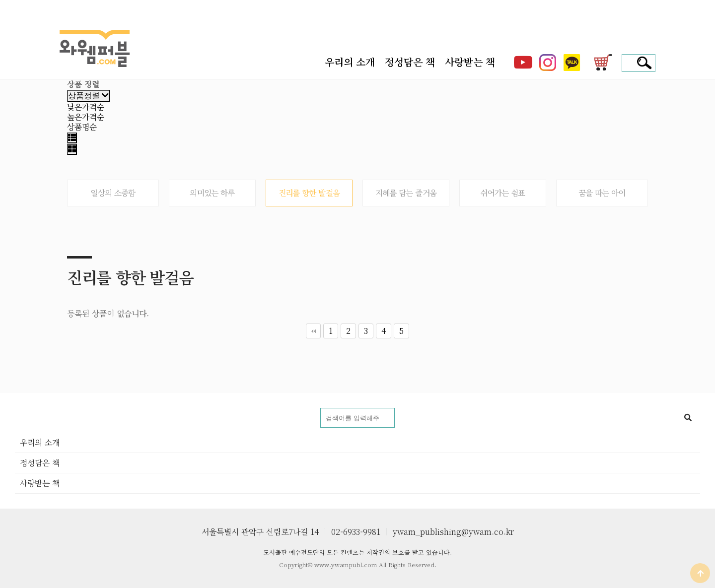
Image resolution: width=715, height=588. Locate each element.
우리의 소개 (350, 62)
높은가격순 (86, 117)
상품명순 (82, 127)
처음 (313, 331)
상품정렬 (88, 96)
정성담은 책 (410, 62)
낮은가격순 (86, 107)
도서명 (15, 408)
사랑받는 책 (470, 62)
